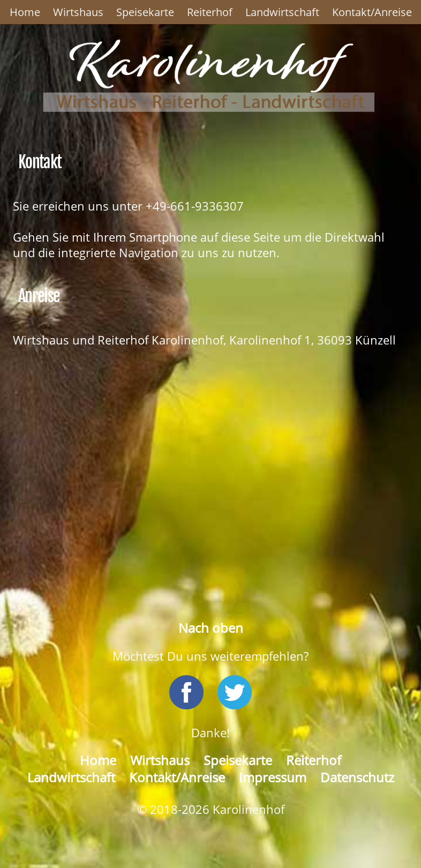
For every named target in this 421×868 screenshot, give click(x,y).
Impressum (273, 777)
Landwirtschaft (282, 12)
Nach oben (211, 628)
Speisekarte (145, 12)
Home (25, 12)
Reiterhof (210, 12)
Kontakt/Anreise (372, 12)
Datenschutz (357, 777)
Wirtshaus (78, 12)
